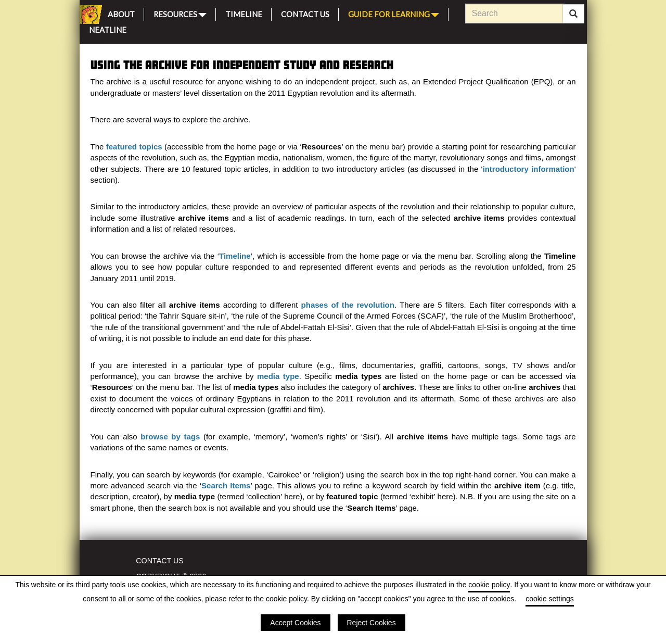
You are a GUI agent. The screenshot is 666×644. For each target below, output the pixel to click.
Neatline (108, 28)
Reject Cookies (372, 623)
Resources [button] (180, 13)
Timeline (244, 13)
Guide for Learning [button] (394, 13)
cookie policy (489, 585)
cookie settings (550, 599)
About (121, 13)
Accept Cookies (295, 623)
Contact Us (305, 13)
